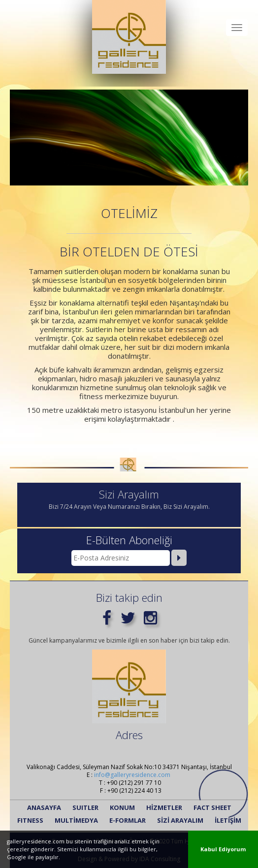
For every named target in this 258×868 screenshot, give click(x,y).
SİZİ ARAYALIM (180, 820)
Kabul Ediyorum (223, 849)
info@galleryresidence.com (132, 775)
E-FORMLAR (128, 820)
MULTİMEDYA (76, 820)
